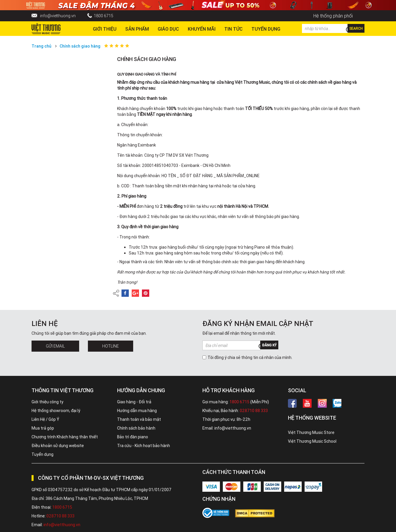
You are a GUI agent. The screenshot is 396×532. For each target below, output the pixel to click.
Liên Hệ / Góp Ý (45, 419)
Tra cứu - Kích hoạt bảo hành (144, 446)
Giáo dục (168, 29)
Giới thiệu (105, 29)
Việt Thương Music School (312, 441)
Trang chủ (41, 46)
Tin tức (233, 29)
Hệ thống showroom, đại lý (56, 411)
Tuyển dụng (42, 454)
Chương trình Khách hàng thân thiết (65, 437)
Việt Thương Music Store (311, 432)
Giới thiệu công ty (47, 402)
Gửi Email (55, 346)
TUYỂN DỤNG (266, 29)
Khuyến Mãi (202, 29)
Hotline (111, 346)
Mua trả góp (43, 428)
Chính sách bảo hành (136, 428)
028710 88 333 (254, 411)
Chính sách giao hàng (80, 46)
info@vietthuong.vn (58, 16)
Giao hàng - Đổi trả (134, 402)
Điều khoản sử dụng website (58, 446)
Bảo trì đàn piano (133, 437)
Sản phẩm (137, 29)
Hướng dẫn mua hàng (137, 411)
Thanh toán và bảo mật (139, 419)
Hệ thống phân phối (333, 16)
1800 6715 (104, 16)
